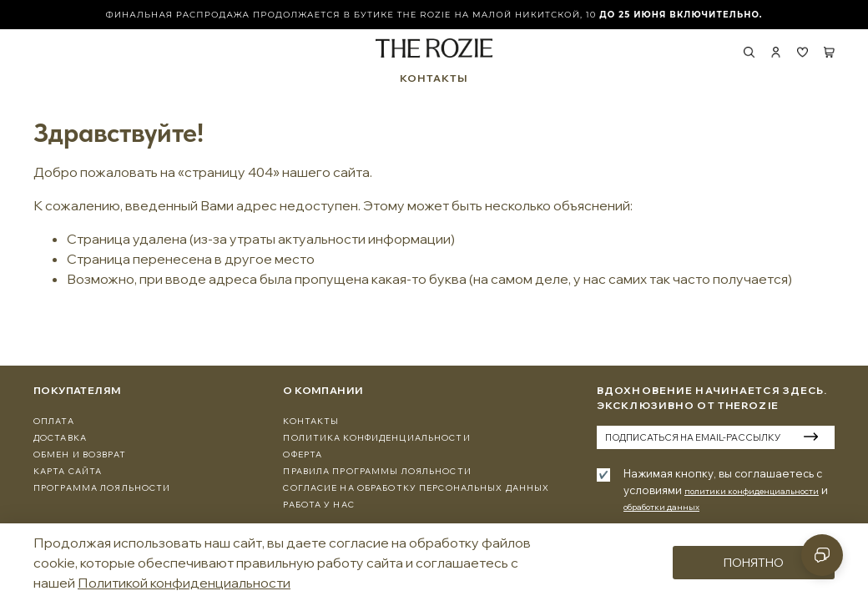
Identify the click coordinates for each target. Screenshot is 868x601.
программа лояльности (102, 488)
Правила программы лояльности (377, 471)
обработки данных (661, 507)
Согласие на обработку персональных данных (416, 488)
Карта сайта (68, 471)
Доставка (60, 438)
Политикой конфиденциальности (184, 583)
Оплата (54, 421)
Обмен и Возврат (80, 455)
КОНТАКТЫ (434, 78)
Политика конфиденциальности (376, 438)
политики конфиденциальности (752, 491)
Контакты (311, 421)
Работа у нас (318, 505)
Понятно (754, 563)
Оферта (303, 455)
